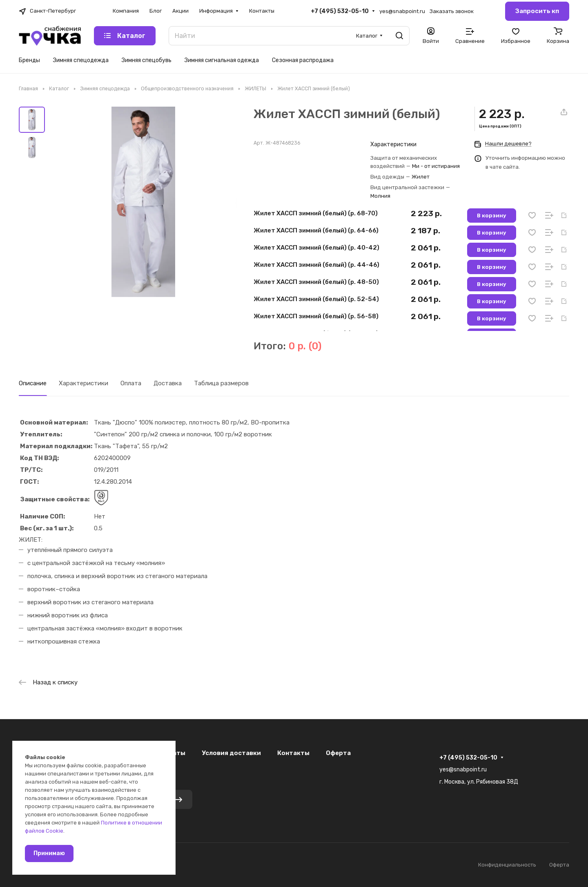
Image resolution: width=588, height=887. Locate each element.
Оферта (338, 753)
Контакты (293, 753)
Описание (33, 383)
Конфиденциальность (507, 865)
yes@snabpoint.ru (402, 11)
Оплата (131, 383)
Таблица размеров (221, 383)
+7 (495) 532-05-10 (340, 11)
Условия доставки (231, 753)
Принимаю (49, 853)
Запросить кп (537, 11)
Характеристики (84, 383)
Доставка (168, 383)
